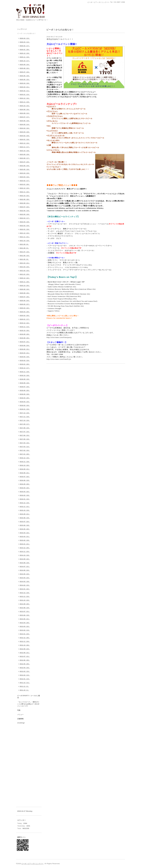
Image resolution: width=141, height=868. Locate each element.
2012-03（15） (25, 671)
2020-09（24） (25, 289)
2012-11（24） (25, 641)
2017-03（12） (25, 447)
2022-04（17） (25, 218)
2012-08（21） (25, 653)
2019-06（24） (25, 345)
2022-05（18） (25, 214)
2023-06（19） (25, 166)
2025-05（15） (25, 80)
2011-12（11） (25, 683)
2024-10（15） (25, 106)
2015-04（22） (25, 533)
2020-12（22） (25, 278)
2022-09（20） (25, 199)
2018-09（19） (25, 379)
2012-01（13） (25, 679)
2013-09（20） (25, 604)
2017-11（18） (25, 417)
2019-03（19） (25, 357)
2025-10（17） (25, 61)
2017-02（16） (25, 450)
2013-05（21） (25, 619)
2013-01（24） (25, 634)
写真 (19, 710)
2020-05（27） (25, 304)
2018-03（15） (25, 402)
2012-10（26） (25, 645)
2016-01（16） (25, 499)
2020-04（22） (25, 308)
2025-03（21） (25, 87)
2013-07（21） (25, 611)
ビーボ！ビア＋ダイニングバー (32, 864)
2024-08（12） (25, 113)
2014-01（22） (25, 589)
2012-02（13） (25, 675)
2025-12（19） (25, 53)
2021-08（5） (25, 248)
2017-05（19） (25, 439)
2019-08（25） (25, 338)
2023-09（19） (25, 154)
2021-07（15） (25, 252)
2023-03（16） (25, 177)
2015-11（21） (25, 507)
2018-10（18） (25, 375)
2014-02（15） (25, 585)
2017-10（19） (25, 420)
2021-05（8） (25, 259)
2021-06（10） (25, 256)
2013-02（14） (25, 630)
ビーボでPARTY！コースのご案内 (29, 697)
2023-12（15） (25, 143)
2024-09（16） (25, 109)
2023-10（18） (25, 151)
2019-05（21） (25, 349)
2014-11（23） (25, 552)
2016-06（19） (25, 480)
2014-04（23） (25, 578)
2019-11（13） (25, 327)
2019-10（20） (25, 330)
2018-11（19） (25, 372)
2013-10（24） (25, 600)
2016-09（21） (25, 469)
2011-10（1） (25, 690)
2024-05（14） (25, 124)
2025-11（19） (25, 57)
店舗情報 (20, 719)
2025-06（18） (25, 76)
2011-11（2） (25, 686)
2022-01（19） (25, 229)
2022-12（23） (25, 188)
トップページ (22, 29)
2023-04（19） (25, 173)
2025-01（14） (25, 94)
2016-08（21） (25, 473)
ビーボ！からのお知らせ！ (27, 33)
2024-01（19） (25, 139)
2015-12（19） (25, 503)
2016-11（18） (25, 462)
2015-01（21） (25, 544)
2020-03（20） (25, 312)
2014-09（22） (25, 559)
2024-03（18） (25, 132)
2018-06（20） (25, 390)
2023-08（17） (25, 158)
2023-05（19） (25, 169)
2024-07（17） (25, 117)
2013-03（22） (25, 626)
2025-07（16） (25, 72)
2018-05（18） (25, 394)
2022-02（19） (25, 226)
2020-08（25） (25, 293)
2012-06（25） (25, 660)
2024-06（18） (25, 121)
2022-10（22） (25, 196)
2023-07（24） (25, 162)
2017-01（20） (25, 454)
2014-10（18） (25, 555)
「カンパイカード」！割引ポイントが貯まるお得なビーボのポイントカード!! (28, 704)
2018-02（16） (25, 405)
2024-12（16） (25, 98)
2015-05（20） (25, 529)
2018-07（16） (25, 387)
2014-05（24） (25, 574)
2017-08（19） (25, 428)
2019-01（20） (25, 364)
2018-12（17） (25, 368)
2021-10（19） (25, 241)
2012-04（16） (25, 668)
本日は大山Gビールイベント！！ (60, 39)
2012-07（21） (25, 656)
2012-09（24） (25, 649)
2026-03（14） (25, 42)
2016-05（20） (25, 484)
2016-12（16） (25, 458)
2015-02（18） (25, 540)
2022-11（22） (25, 192)
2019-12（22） (25, 323)
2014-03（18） (25, 581)
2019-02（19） (25, 360)
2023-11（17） (25, 147)
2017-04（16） (25, 443)
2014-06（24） (25, 570)
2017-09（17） (25, 424)
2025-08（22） (25, 68)
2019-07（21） (25, 342)
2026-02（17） (25, 46)
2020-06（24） (25, 301)
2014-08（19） (25, 563)
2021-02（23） (25, 271)
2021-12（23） (25, 233)
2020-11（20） (25, 282)
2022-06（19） (25, 211)
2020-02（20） (25, 316)
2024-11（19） (25, 102)
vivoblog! (21, 723)
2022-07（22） (25, 207)
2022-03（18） (25, 222)
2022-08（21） (25, 203)
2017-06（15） (25, 435)
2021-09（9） (25, 244)
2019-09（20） (25, 334)
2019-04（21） (25, 353)
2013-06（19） (25, 615)
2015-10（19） (25, 510)
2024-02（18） (25, 136)
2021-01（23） (25, 274)
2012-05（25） (25, 664)
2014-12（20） (25, 548)
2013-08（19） (25, 608)
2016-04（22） (25, 488)
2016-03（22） (25, 492)
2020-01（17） (25, 319)
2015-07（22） (25, 522)
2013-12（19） (25, 593)
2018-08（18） (25, 383)
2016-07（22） (25, 477)
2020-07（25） (25, 297)
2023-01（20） (25, 184)
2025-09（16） (25, 65)
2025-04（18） (25, 83)
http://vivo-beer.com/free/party (59, 337)
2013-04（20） (25, 623)
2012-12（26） (25, 638)
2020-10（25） (25, 286)
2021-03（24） (25, 267)
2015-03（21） (25, 537)
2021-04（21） (25, 263)
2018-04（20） (25, 398)
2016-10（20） (25, 465)
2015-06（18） (25, 525)
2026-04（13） (25, 38)
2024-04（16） (25, 128)
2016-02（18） (25, 495)
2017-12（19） (25, 413)
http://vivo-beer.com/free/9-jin (59, 359)
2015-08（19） (25, 518)
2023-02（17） (25, 181)
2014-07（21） (25, 567)
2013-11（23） (25, 596)
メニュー (20, 715)
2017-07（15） (25, 432)
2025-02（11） (25, 91)
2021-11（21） (25, 237)
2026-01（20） (25, 50)
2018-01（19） (25, 409)
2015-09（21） (25, 514)
